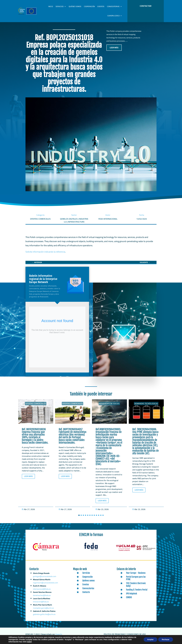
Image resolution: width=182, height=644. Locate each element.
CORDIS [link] (129, 600)
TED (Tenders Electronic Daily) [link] (136, 587)
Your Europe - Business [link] (136, 575)
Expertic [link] (59, 637)
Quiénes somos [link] (75, 6)
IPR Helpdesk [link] (132, 596)
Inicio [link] (51, 6)
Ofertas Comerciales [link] (36, 406)
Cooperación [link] (89, 6)
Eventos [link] (101, 6)
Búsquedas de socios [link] (109, 406)
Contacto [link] (86, 595)
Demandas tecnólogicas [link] (146, 406)
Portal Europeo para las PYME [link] (136, 581)
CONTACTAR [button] (146, 6)
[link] (37, 265)
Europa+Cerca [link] (114, 16)
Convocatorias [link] (113, 6)
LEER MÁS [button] (114, 50)
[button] (79, 518)
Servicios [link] (60, 6)
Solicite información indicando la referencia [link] (45, 254)
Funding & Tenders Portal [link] (137, 592)
